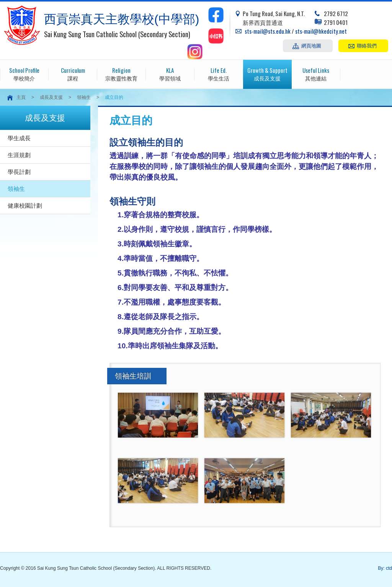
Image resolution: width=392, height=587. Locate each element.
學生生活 (219, 74)
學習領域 (170, 74)
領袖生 (84, 97)
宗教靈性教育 (122, 74)
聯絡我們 (367, 45)
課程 (73, 74)
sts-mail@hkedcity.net (321, 31)
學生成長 (19, 138)
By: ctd (385, 568)
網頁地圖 (311, 45)
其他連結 (316, 74)
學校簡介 (24, 74)
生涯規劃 (19, 155)
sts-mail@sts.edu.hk (268, 31)
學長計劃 (19, 172)
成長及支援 (267, 74)
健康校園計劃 (25, 206)
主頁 (21, 97)
